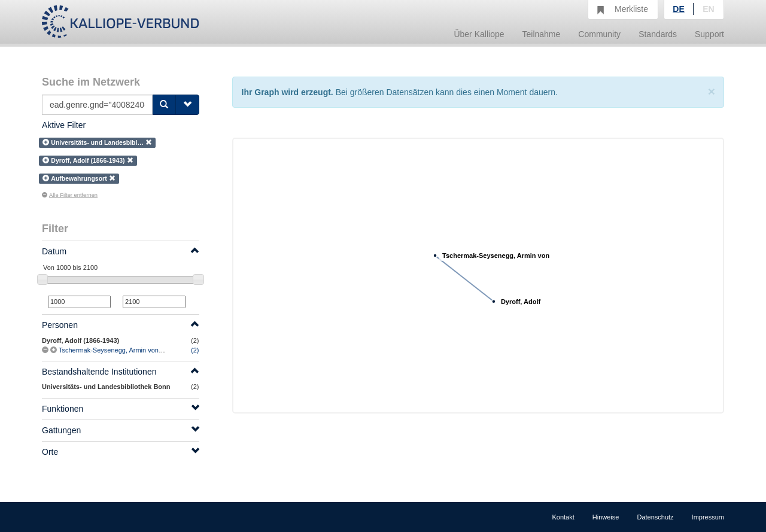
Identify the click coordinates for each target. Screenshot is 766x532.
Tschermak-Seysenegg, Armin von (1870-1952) (127, 350)
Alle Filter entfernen (70, 195)
